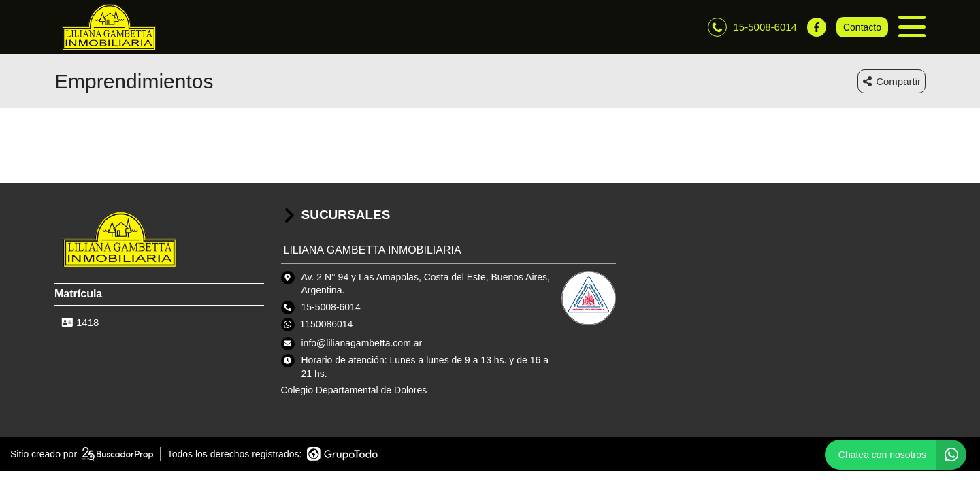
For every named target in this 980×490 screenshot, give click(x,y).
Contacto (862, 27)
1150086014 (327, 324)
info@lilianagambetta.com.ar (362, 343)
